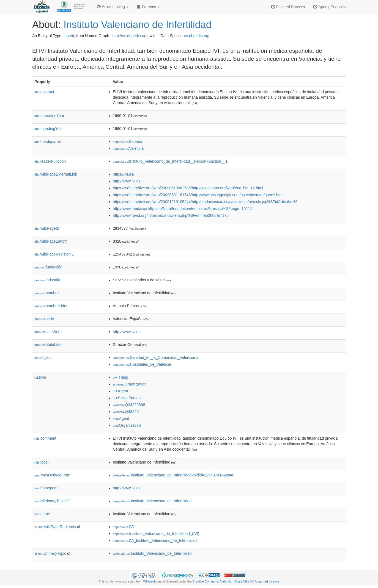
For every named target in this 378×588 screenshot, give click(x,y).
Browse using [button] (113, 7)
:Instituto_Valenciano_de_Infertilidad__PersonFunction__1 (170, 161)
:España (128, 142)
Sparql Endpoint (330, 7)
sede (44, 319)
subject (43, 357)
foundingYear (49, 129)
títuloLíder (49, 345)
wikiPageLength (51, 241)
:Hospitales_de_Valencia (142, 364)
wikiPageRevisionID (54, 254)
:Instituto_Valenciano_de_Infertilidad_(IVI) (156, 534)
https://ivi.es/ (124, 174)
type (40, 377)
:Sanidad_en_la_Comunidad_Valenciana (156, 357)
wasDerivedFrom (52, 475)
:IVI (123, 527)
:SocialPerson (127, 398)
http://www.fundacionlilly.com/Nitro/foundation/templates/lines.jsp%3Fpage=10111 (183, 209)
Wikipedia (150, 581)
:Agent (120, 391)
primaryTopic (52, 553)
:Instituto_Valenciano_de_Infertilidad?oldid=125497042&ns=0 (174, 475)
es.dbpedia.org (197, 36)
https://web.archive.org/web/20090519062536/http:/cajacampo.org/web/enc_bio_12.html (188, 188)
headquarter (48, 142)
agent (69, 36)
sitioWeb (47, 332)
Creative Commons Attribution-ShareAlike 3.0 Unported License (236, 581)
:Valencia (128, 148)
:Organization (130, 384)
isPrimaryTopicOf (52, 501)
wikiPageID (47, 228)
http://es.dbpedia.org (130, 36)
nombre (47, 293)
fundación (48, 267)
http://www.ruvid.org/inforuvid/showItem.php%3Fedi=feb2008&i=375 (171, 215)
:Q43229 (126, 412)
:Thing (120, 377)
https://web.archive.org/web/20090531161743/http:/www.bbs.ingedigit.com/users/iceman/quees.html (198, 195)
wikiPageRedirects (57, 527)
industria (47, 280)
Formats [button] (148, 7)
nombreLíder (51, 306)
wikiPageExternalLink (56, 174)
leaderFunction (50, 161)
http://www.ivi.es (127, 181)
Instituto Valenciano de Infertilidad (138, 25)
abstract (44, 92)
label (41, 462)
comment (45, 438)
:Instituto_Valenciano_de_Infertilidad (152, 501)
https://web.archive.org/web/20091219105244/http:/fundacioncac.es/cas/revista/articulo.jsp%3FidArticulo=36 (205, 202)
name (42, 514)
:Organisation (127, 425)
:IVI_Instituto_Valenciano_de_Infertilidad (155, 540)
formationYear (49, 116)
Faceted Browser (288, 7)
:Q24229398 (129, 405)
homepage (46, 488)
